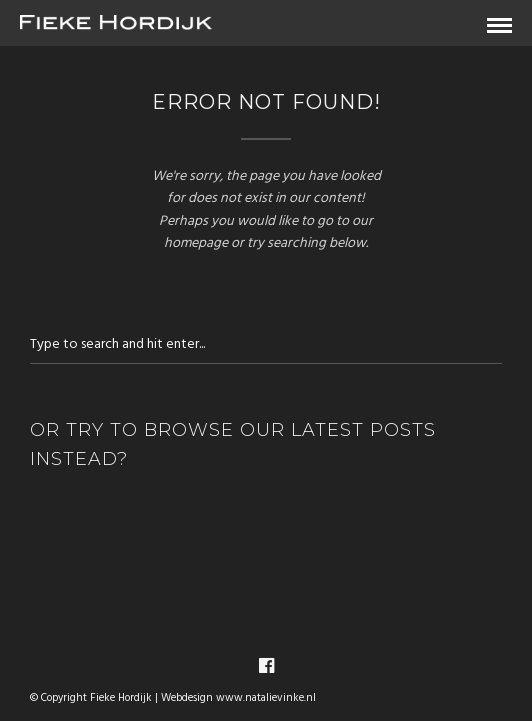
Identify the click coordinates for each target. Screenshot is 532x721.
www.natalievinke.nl (266, 698)
